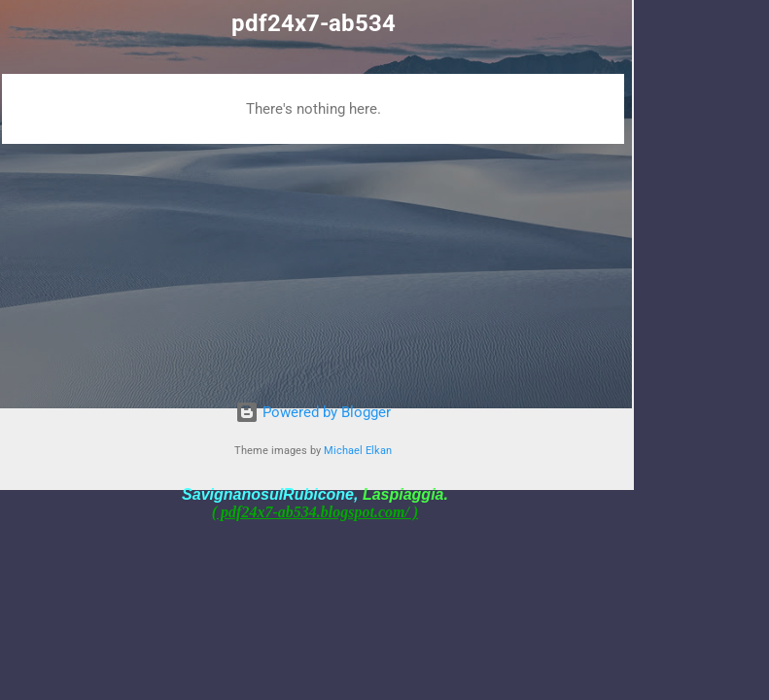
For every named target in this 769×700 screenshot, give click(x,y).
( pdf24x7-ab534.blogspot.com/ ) (315, 512)
